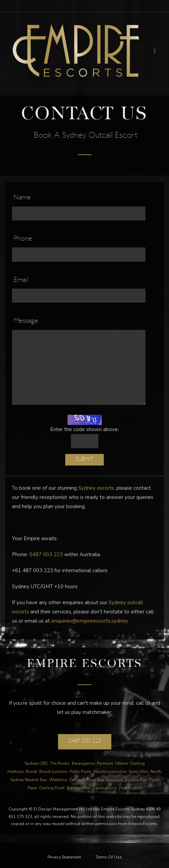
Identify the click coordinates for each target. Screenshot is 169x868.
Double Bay (136, 780)
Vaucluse (114, 780)
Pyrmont (105, 763)
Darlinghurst (105, 788)
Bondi (31, 772)
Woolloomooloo (110, 772)
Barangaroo (83, 763)
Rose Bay (95, 780)
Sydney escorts (96, 488)
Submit (84, 460)
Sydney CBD (36, 763)
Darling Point (52, 788)
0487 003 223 (46, 554)
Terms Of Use (109, 857)
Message (26, 321)
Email (21, 280)
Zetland (77, 780)
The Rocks (60, 763)
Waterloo (58, 780)
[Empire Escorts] (76, 50)
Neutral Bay (36, 780)
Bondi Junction (53, 772)
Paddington (130, 788)
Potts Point (80, 772)
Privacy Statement (64, 857)
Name (22, 198)
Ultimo (122, 763)
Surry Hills (139, 772)
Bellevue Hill (79, 788)
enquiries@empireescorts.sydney (90, 621)
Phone (23, 239)
